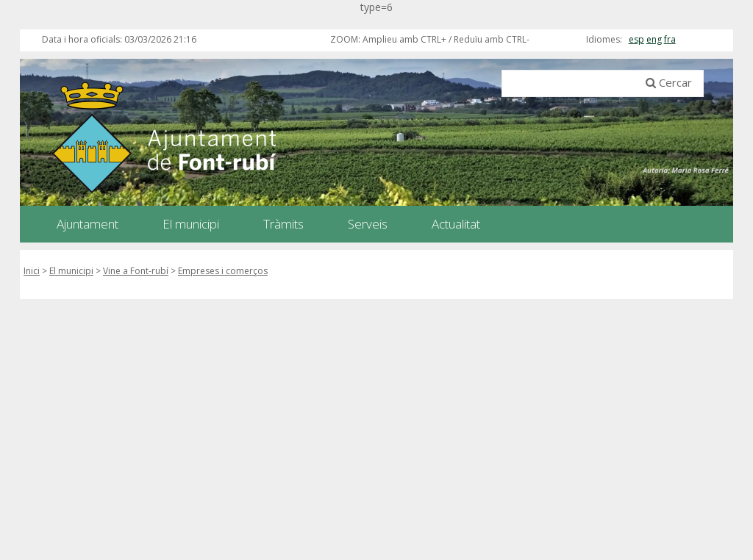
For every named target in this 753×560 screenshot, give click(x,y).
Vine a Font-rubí (136, 271)
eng (654, 39)
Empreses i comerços (223, 271)
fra (670, 39)
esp (636, 39)
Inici (32, 271)
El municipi (71, 271)
